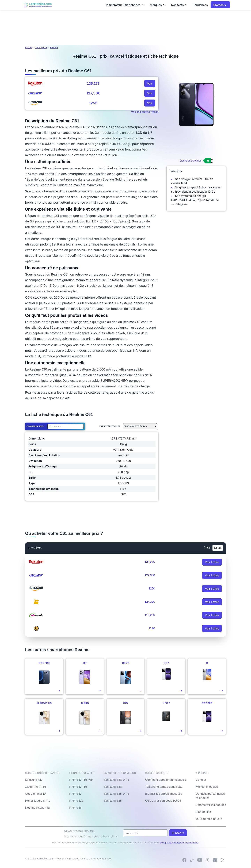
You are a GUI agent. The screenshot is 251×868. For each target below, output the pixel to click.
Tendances (200, 5)
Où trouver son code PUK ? (163, 801)
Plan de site (203, 812)
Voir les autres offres (145, 112)
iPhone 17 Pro (78, 787)
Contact (201, 780)
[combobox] (65, 426)
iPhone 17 (75, 794)
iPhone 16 (75, 808)
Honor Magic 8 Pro (38, 801)
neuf (218, 548)
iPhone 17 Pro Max (81, 780)
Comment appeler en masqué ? (166, 780)
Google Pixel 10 (35, 794)
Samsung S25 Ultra (116, 794)
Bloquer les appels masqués (164, 794)
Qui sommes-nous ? (209, 819)
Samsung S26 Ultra (116, 780)
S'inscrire (178, 833)
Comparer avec (36, 426)
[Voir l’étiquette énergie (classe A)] (196, 161)
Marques (158, 5)
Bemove (106, 858)
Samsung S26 (113, 787)
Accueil (29, 47)
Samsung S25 (113, 801)
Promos (220, 5)
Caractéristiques (110, 426)
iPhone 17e (76, 801)
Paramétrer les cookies (211, 805)
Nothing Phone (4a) (38, 808)
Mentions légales (207, 787)
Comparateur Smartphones (124, 5)
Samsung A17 (34, 780)
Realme (54, 47)
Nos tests (179, 5)
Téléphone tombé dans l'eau (164, 787)
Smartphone (41, 47)
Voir (150, 83)
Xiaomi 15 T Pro (36, 787)
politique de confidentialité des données (179, 843)
